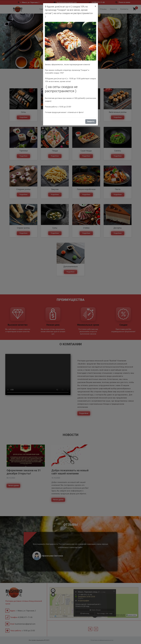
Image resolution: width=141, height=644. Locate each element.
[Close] (95, 6)
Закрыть (91, 121)
